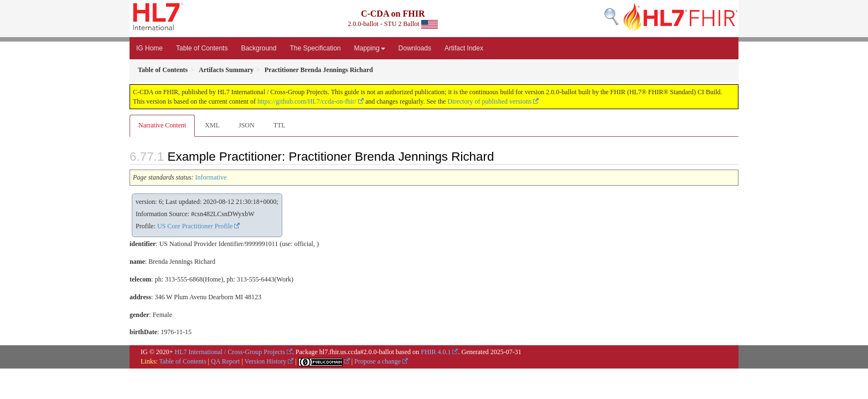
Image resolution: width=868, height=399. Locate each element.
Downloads (415, 48)
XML (212, 125)
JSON (247, 125)
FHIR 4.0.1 (436, 352)
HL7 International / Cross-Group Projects (230, 352)
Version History (266, 361)
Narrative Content (162, 125)
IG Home (149, 48)
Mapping (370, 48)
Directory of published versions (489, 101)
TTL (280, 125)
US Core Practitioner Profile (195, 226)
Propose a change (378, 361)
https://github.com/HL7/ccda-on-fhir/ (307, 101)
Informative (211, 177)
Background (259, 48)
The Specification (315, 48)
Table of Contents (202, 48)
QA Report (225, 361)
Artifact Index (464, 48)
